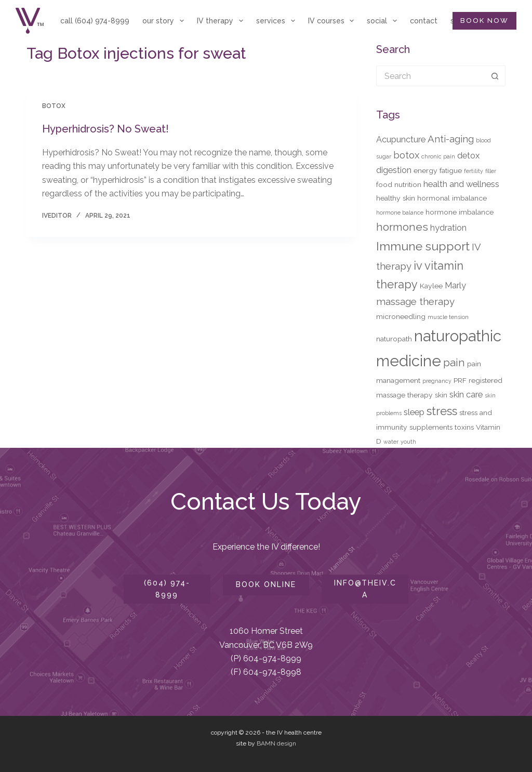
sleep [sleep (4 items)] (414, 412)
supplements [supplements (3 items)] (431, 427)
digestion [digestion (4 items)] (394, 170)
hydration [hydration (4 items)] (448, 228)
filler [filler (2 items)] (491, 171)
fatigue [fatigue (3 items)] (451, 170)
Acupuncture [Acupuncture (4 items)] (401, 139)
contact (424, 21)
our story (165, 21)
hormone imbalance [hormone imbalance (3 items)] (460, 212)
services (278, 21)
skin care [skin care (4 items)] (466, 394)
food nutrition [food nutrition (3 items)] (399, 184)
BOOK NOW (484, 21)
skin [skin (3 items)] (441, 395)
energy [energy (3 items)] (425, 170)
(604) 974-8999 (167, 589)
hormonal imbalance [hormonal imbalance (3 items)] (452, 198)
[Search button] (495, 76)
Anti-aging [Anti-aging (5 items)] (451, 139)
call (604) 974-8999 (95, 21)
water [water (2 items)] (391, 442)
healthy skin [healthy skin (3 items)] (396, 198)
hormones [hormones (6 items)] (402, 227)
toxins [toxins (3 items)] (464, 427)
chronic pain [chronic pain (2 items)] (438, 156)
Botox (54, 106)
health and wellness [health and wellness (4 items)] (461, 184)
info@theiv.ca (365, 589)
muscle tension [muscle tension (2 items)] (448, 317)
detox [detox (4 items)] (468, 155)
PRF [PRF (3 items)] (460, 380)
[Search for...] (430, 76)
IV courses (333, 21)
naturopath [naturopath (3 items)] (394, 339)
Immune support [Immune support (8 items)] (423, 246)
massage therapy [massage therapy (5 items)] (415, 301)
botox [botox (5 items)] (406, 155)
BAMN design (276, 743)
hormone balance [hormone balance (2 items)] (400, 212)
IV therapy (222, 21)
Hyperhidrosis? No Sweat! (105, 129)
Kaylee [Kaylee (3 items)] (431, 286)
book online (266, 584)
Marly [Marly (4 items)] (455, 285)
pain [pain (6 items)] (454, 363)
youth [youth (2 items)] (408, 442)
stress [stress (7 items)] (442, 411)
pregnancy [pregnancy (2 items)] (437, 381)
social (384, 21)
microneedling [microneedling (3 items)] (401, 316)
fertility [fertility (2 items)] (474, 171)
